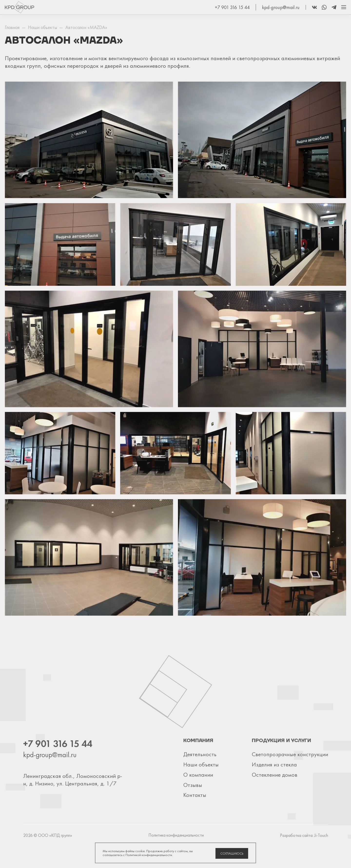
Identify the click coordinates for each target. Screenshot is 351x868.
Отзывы (192, 807)
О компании (198, 797)
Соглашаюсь (232, 853)
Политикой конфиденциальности (149, 855)
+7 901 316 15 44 (232, 7)
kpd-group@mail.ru (281, 7)
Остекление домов (274, 797)
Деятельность (199, 777)
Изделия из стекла (274, 787)
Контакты (194, 817)
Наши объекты (200, 787)
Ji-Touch (321, 857)
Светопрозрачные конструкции (290, 777)
